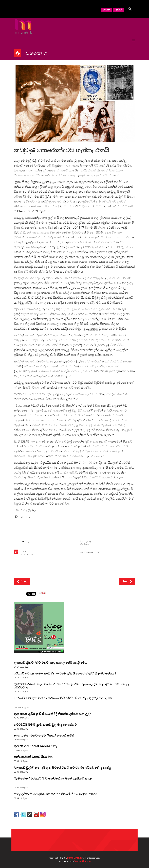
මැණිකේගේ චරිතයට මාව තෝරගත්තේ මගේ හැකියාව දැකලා (54, 778)
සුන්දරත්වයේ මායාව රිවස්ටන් (33, 757)
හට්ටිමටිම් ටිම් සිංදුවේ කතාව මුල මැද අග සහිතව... (47, 725)
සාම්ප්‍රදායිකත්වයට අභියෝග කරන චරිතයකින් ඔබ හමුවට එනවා (55, 794)
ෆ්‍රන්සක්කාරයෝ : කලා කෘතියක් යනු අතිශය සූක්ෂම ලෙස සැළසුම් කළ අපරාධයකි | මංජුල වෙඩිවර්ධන (71, 686)
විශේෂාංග (85, 544)
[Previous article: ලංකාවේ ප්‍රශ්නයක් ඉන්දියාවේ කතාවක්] (22, 581)
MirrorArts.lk (74, 858)
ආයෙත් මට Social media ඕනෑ (35, 746)
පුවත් (27, 678)
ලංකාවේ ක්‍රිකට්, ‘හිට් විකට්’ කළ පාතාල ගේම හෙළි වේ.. (50, 663)
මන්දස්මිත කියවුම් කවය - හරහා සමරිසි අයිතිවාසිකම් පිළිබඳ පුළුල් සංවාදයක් (63, 698)
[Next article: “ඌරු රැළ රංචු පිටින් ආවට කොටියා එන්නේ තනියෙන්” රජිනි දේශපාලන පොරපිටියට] (127, 581)
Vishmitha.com (83, 861)
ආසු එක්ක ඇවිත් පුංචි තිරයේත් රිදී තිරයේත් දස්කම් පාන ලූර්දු (52, 714)
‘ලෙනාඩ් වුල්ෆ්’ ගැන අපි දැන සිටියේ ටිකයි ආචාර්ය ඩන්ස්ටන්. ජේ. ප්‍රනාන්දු (62, 768)
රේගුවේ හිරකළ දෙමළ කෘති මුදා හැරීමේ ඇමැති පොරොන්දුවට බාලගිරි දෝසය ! (65, 673)
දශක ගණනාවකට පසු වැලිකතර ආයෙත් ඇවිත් (44, 735)
